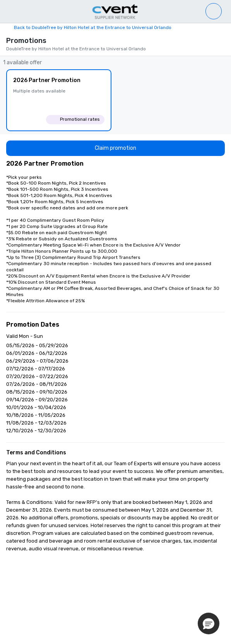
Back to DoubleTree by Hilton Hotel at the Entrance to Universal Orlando (93, 27)
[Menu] (9, 12)
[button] (209, 623)
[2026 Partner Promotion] (59, 100)
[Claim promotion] (115, 148)
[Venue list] (214, 11)
